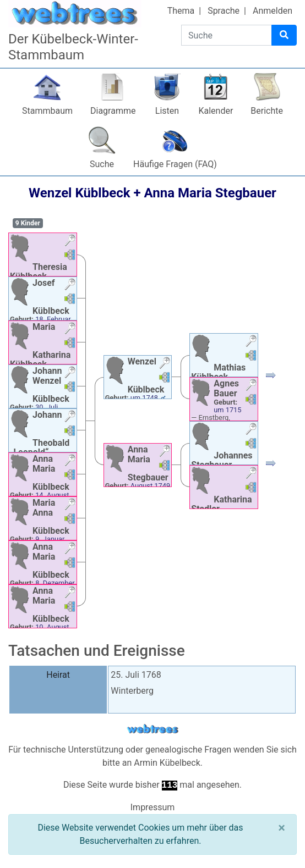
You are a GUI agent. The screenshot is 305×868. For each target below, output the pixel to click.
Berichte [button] (267, 111)
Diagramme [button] (113, 111)
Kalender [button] (216, 111)
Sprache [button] (224, 11)
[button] (70, 242)
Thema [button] (181, 11)
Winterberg (132, 691)
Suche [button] (102, 164)
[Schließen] (282, 828)
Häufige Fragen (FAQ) (175, 164)
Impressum (153, 807)
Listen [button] (167, 111)
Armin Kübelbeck (167, 763)
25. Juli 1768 (136, 675)
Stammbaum (47, 111)
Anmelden (273, 11)
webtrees (153, 729)
